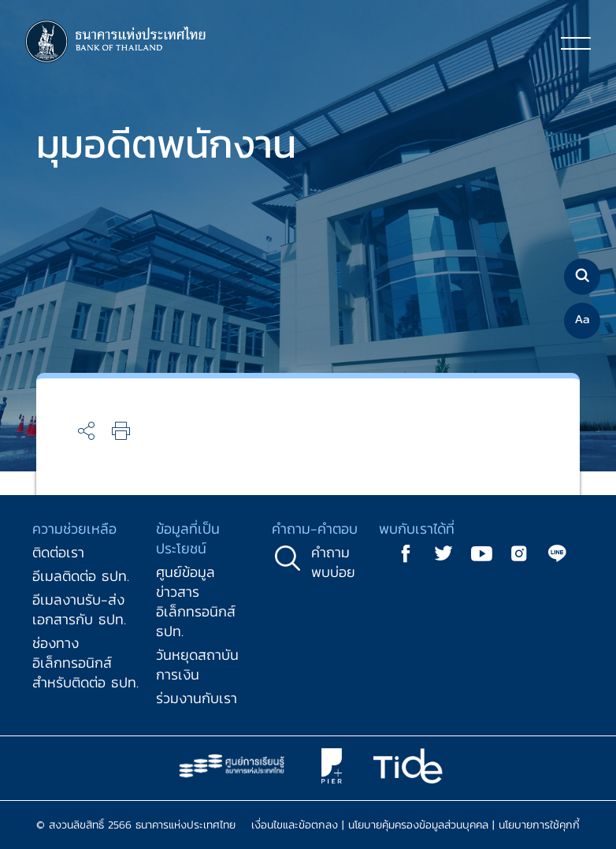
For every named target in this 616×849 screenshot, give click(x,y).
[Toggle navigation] (576, 43)
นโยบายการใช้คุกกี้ (539, 825)
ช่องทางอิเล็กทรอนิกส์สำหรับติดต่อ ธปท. (85, 663)
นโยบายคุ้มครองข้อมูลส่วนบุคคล (418, 825)
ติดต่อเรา (58, 552)
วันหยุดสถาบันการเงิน (197, 665)
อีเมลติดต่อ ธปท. (81, 576)
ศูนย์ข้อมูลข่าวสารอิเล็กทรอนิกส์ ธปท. (196, 601)
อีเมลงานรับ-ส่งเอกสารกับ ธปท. (79, 609)
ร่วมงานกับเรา (197, 698)
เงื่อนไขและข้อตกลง (295, 825)
